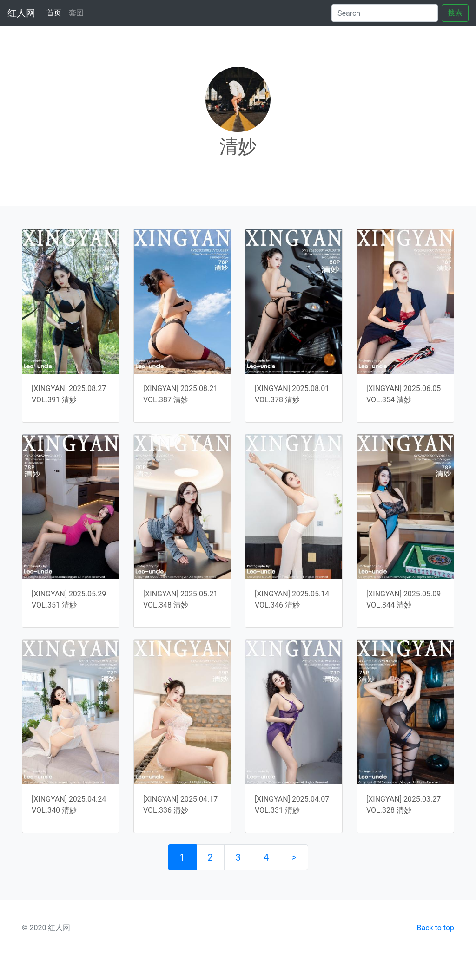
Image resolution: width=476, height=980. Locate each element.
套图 (76, 13)
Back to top (436, 928)
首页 (56, 12)
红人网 (21, 13)
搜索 (455, 13)
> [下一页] (294, 857)
